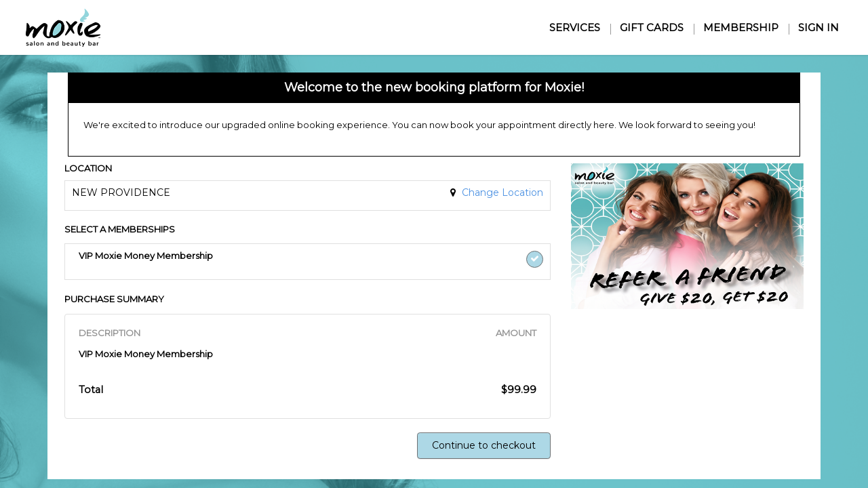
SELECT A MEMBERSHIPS (120, 229)
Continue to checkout (484, 445)
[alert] (434, 115)
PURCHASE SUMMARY (114, 299)
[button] (246, 263)
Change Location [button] (501, 192)
